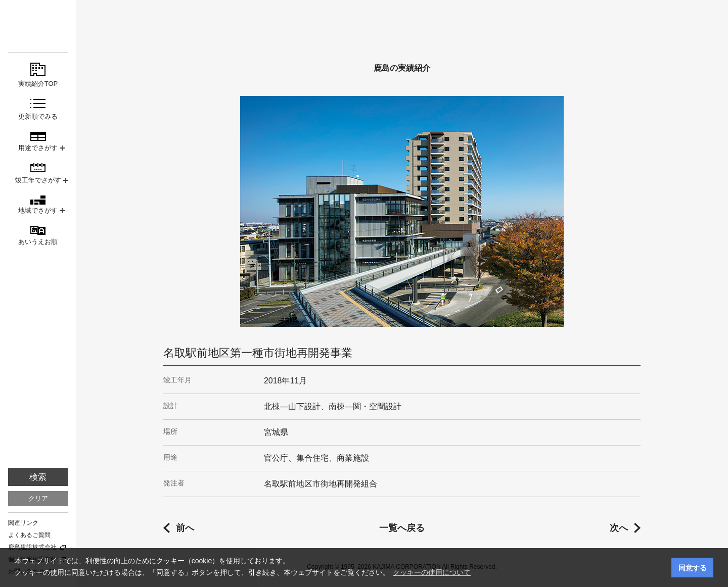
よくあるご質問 (29, 535)
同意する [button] (693, 568)
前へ (185, 528)
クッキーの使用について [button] (432, 572)
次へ (619, 528)
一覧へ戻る (402, 528)
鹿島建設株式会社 (32, 547)
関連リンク (23, 523)
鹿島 (38, 26)
